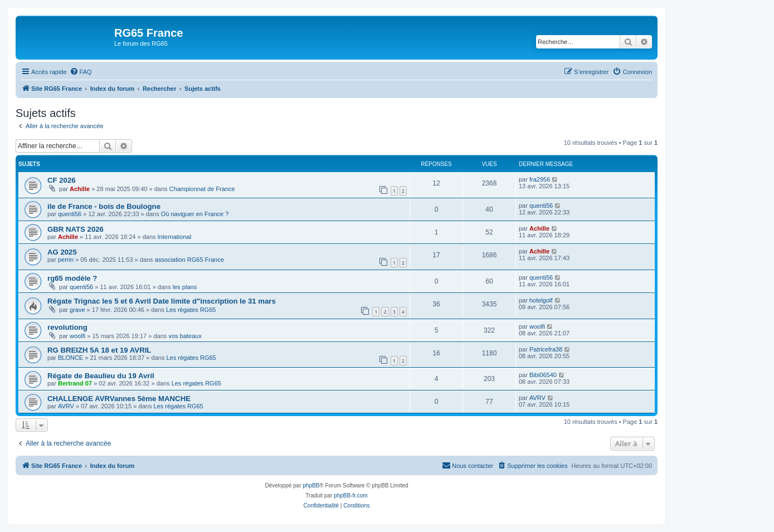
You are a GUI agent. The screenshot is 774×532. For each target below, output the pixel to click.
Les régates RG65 (191, 310)
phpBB (311, 485)
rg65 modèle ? (72, 278)
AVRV (66, 406)
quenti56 (70, 214)
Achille (80, 189)
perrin (66, 260)
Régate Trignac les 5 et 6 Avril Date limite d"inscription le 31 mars (162, 301)
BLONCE (70, 358)
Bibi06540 (543, 375)
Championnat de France (202, 189)
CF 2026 (62, 180)
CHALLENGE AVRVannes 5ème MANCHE (119, 399)
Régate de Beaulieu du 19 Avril (101, 376)
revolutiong (67, 327)
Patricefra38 (546, 349)
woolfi (77, 336)
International (175, 237)
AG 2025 (62, 252)
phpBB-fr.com (351, 496)
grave (77, 310)
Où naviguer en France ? (195, 214)
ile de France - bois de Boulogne (104, 206)
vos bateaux (185, 336)
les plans (185, 287)
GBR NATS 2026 (76, 229)
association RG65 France (189, 260)
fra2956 (540, 179)
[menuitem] (81, 72)
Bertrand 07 (75, 383)
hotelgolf (541, 300)
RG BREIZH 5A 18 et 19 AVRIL (99, 350)
